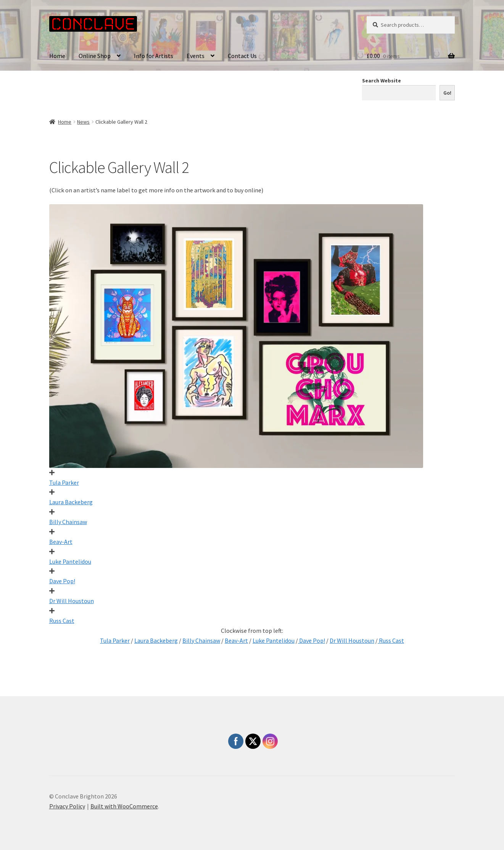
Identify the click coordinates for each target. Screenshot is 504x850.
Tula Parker (64, 482)
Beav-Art (61, 542)
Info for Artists (154, 56)
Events (196, 56)
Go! (447, 93)
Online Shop (95, 56)
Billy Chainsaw (68, 522)
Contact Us (242, 56)
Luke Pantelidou (70, 561)
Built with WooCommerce (124, 806)
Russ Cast (62, 621)
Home (57, 56)
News (83, 122)
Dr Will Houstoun (72, 601)
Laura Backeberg (71, 502)
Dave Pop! (62, 581)
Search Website (382, 81)
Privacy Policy (67, 806)
